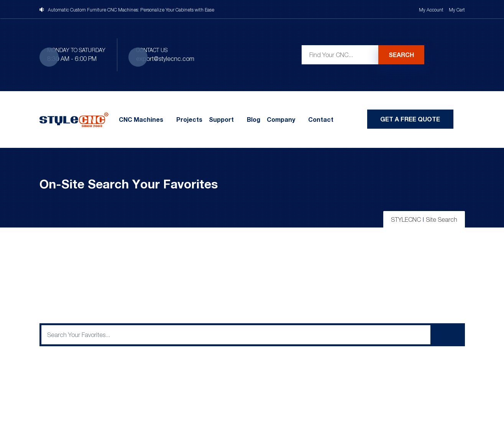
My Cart (457, 10)
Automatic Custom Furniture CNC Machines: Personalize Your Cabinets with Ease (131, 10)
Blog (254, 120)
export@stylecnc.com (165, 59)
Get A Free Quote (410, 119)
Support (221, 120)
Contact (321, 120)
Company (281, 120)
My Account (431, 10)
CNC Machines (141, 120)
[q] (236, 335)
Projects (189, 120)
